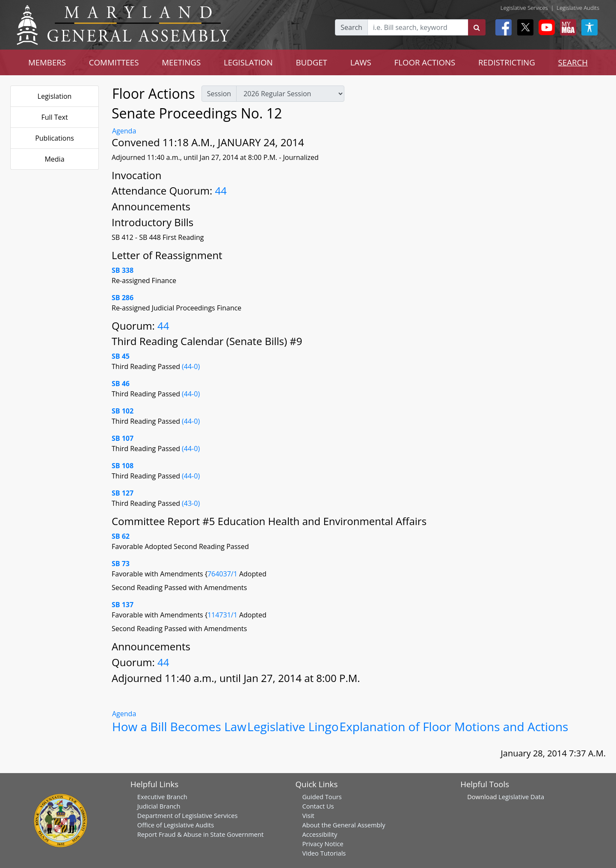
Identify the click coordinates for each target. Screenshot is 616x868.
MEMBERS (47, 62)
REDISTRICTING (507, 62)
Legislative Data (521, 797)
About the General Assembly (344, 825)
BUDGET (312, 62)
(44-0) (191, 366)
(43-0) (191, 503)
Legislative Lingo (293, 726)
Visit (308, 815)
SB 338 (123, 270)
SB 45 (121, 356)
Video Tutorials (324, 853)
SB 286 (123, 298)
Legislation (55, 96)
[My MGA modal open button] (566, 27)
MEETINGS (181, 62)
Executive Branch (162, 797)
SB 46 (121, 384)
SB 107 (123, 438)
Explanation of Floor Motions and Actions (454, 726)
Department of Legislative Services (188, 815)
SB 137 (123, 605)
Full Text (54, 117)
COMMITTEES (114, 62)
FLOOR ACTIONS (425, 62)
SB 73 (121, 564)
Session (219, 94)
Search (351, 27)
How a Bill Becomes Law (179, 726)
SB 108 (123, 466)
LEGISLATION (248, 62)
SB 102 (123, 411)
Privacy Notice (323, 844)
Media (54, 159)
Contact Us (318, 806)
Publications (55, 138)
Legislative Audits (578, 8)
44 (221, 190)
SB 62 (121, 536)
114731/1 (223, 615)
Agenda (124, 131)
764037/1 (223, 574)
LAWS (361, 62)
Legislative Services (524, 8)
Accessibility (320, 834)
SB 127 (123, 493)
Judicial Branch (159, 806)
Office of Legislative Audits (176, 825)
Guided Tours (322, 797)
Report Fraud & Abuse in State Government (200, 834)
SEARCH (573, 62)
